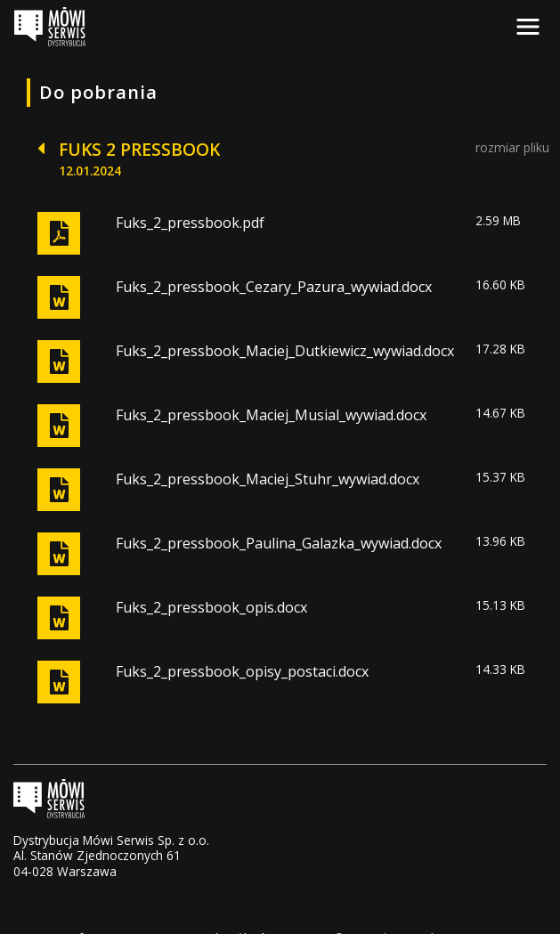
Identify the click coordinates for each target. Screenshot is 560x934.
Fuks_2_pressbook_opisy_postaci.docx (242, 671)
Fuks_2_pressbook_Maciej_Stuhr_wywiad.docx (268, 479)
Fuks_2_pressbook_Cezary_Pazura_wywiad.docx (274, 287)
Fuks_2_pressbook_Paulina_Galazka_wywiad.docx (279, 543)
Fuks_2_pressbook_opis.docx (211, 607)
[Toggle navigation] (528, 27)
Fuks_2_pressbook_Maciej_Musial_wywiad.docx (271, 415)
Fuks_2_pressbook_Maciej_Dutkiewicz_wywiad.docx (285, 351)
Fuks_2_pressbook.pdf (190, 223)
